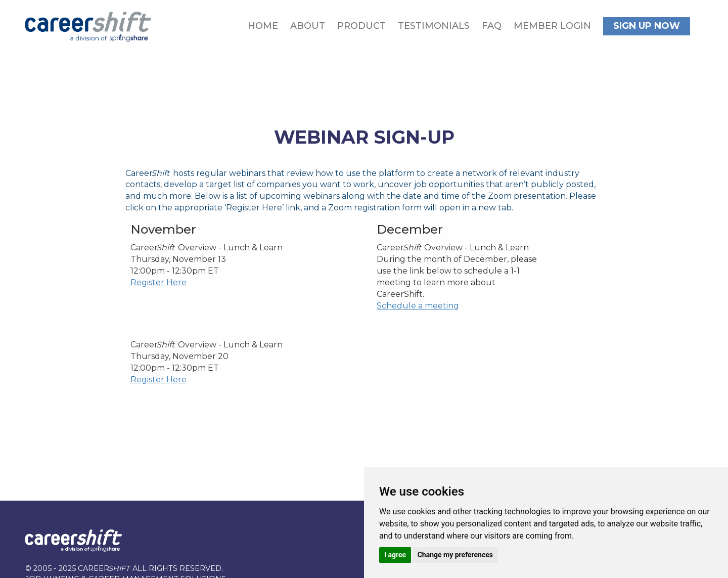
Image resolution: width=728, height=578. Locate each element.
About (308, 26)
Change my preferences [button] (455, 555)
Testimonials (434, 26)
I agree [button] (395, 555)
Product (361, 26)
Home (263, 26)
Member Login (552, 26)
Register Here (158, 282)
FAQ (492, 26)
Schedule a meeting (418, 306)
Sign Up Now (647, 26)
